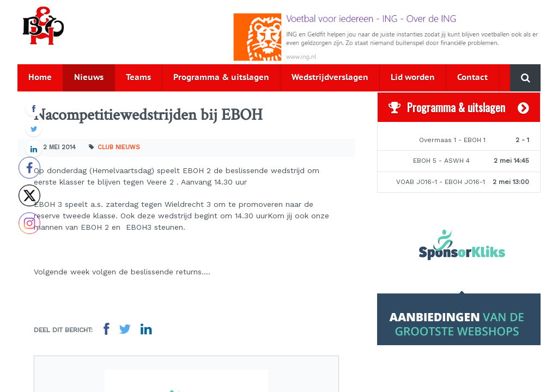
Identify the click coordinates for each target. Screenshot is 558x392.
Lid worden (413, 78)
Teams (138, 78)
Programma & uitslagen (221, 78)
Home (40, 78)
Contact (472, 78)
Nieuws (89, 78)
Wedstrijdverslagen (330, 78)
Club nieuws (119, 147)
